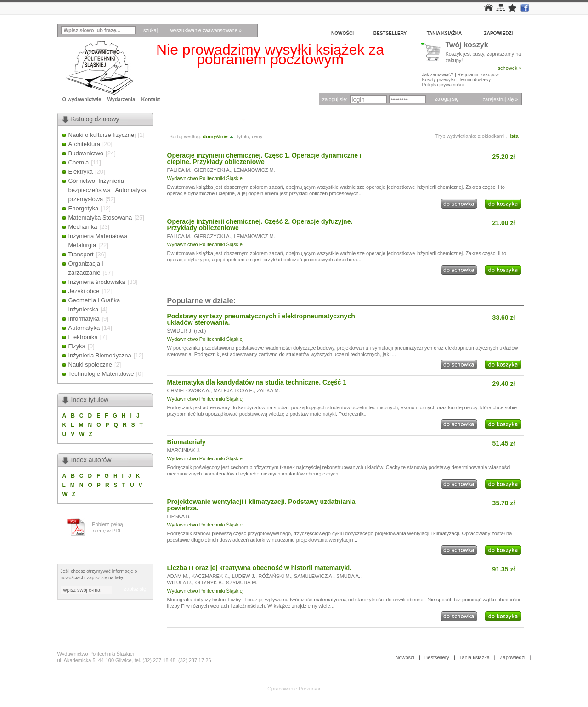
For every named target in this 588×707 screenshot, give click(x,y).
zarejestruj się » (500, 99)
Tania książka (444, 33)
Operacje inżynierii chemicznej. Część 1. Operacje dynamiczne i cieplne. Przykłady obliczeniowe (264, 158)
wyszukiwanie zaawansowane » (206, 30)
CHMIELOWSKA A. (189, 390)
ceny (257, 136)
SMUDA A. (348, 576)
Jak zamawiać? (438, 75)
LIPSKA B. (179, 516)
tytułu (243, 136)
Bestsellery (390, 33)
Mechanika (83, 227)
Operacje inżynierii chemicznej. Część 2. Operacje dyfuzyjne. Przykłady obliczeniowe (260, 225)
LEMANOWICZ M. (254, 170)
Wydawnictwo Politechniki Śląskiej (206, 178)
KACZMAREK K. (210, 576)
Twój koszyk (467, 45)
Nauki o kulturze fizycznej (102, 135)
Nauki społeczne (90, 365)
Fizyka (77, 346)
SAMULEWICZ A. (314, 576)
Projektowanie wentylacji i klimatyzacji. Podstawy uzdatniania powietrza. (261, 505)
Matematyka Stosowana (100, 218)
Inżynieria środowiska (97, 282)
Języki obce (84, 291)
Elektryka (81, 172)
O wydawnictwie (82, 99)
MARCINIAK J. (184, 450)
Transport (81, 254)
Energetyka (84, 208)
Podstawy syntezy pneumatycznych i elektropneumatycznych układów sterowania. (261, 319)
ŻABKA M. (269, 390)
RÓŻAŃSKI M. (275, 576)
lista (513, 136)
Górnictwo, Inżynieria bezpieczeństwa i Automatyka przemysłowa (108, 190)
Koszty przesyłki (439, 80)
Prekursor (310, 689)
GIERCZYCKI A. (213, 170)
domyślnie (218, 136)
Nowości (342, 33)
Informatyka (84, 319)
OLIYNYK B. (209, 583)
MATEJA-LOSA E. (233, 390)
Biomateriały (187, 442)
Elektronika (83, 337)
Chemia (79, 162)
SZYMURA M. (242, 583)
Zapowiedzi (499, 33)
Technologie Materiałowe (101, 374)
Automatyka (84, 328)
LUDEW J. (244, 576)
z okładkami (491, 136)
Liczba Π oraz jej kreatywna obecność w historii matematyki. (259, 568)
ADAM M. (178, 576)
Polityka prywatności (443, 85)
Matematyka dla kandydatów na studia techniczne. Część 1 (257, 382)
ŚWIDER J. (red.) (187, 331)
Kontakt (150, 99)
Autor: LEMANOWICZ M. (203, 119)
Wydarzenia (121, 99)
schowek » (510, 68)
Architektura (84, 144)
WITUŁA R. (180, 583)
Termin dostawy (475, 80)
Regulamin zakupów (478, 75)
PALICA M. (179, 170)
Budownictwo (86, 153)
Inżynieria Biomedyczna (100, 355)
